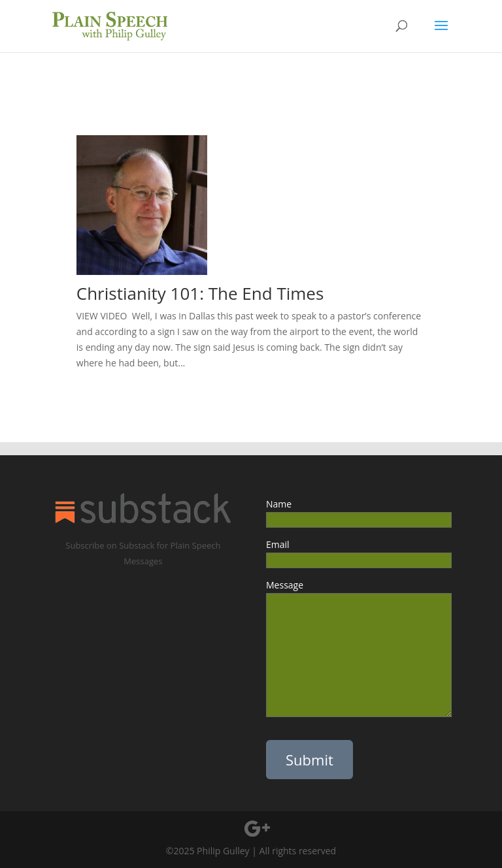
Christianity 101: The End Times (202, 293)
